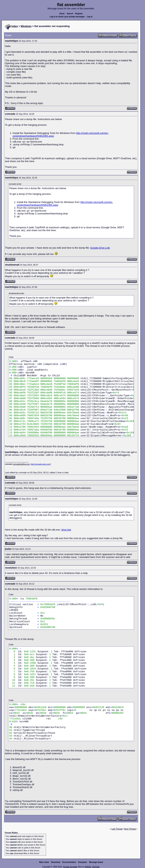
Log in (90, 17)
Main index (44, 862)
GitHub (88, 867)
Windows (26, 26)
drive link (66, 530)
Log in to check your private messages (67, 17)
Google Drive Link (100, 248)
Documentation (69, 862)
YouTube (96, 867)
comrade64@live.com (21, 464)
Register (79, 14)
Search (70, 14)
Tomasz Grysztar (70, 867)
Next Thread (130, 829)
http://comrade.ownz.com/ (40, 464)
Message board (96, 862)
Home (62, 14)
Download (56, 862)
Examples (83, 862)
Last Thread (117, 829)
